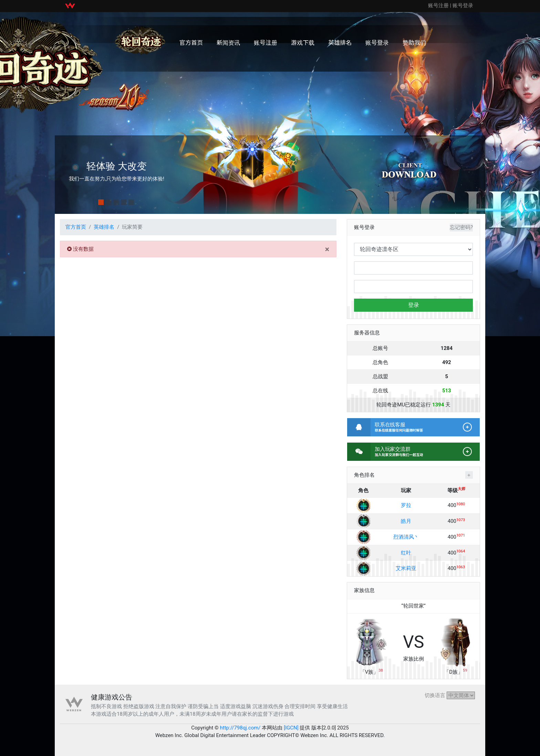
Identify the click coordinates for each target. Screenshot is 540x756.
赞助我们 (414, 42)
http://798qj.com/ (240, 728)
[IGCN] (291, 728)
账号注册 (438, 6)
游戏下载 (303, 42)
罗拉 (406, 505)
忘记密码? (461, 227)
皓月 (406, 521)
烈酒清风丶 (406, 537)
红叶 (406, 553)
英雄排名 (340, 42)
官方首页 (191, 42)
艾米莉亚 (406, 568)
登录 (414, 305)
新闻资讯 (228, 42)
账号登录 (463, 6)
